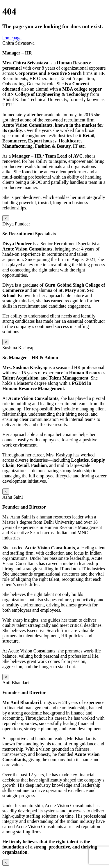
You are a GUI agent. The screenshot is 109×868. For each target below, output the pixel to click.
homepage (12, 38)
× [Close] (6, 218)
